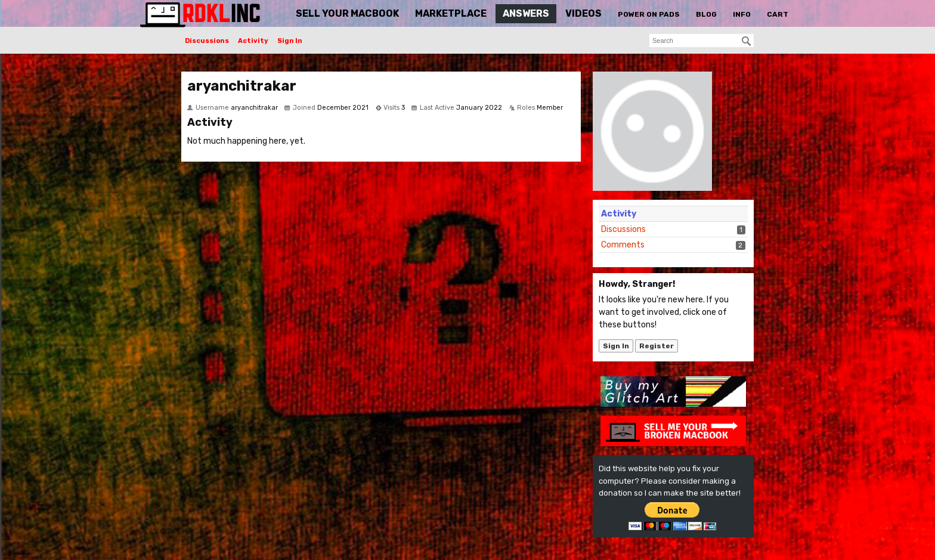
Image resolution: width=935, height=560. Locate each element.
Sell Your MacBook (347, 13)
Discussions (207, 41)
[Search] (747, 41)
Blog (706, 14)
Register (657, 346)
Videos (583, 13)
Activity (253, 41)
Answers (526, 13)
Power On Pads (649, 14)
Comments (623, 245)
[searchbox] (702, 41)
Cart (778, 14)
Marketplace (451, 13)
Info (742, 14)
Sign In (290, 41)
